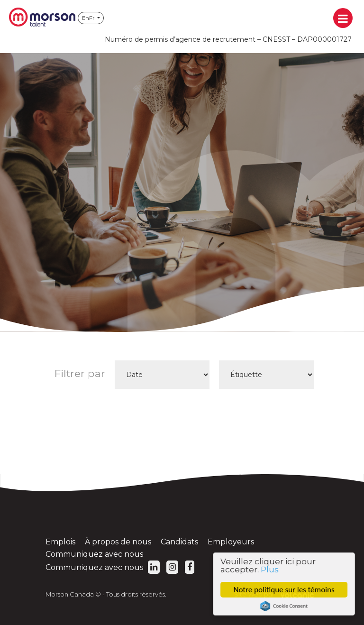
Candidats (179, 542)
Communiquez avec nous (94, 554)
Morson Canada (42, 18)
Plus (271, 570)
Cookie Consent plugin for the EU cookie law (285, 606)
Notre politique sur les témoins (286, 590)
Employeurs (231, 542)
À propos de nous (118, 542)
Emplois (60, 542)
